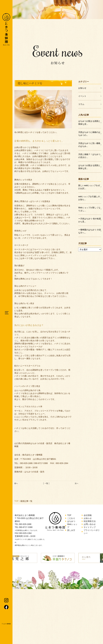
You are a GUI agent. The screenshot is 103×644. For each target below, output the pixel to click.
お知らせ (82, 88)
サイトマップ (90, 527)
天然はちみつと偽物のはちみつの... (89, 134)
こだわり (71, 518)
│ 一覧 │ (46, 483)
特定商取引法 (90, 521)
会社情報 (88, 515)
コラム (81, 104)
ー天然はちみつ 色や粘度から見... (90, 220)
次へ (77, 483)
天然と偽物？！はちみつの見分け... (89, 156)
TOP (16, 501)
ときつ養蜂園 (7, 624)
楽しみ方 (71, 530)
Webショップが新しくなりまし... (89, 209)
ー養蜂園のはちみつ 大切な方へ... (90, 231)
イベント (82, 96)
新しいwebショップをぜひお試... (89, 187)
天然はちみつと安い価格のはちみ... (89, 145)
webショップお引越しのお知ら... (89, 198)
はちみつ (71, 521)
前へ (16, 483)
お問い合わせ (90, 524)
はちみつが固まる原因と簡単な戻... (89, 123)
